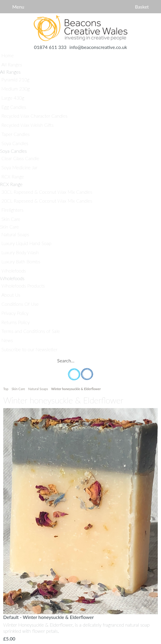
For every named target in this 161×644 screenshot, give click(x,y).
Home (80, 28)
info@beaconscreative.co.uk (98, 47)
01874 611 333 (50, 47)
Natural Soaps (38, 389)
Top (6, 389)
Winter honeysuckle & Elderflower (76, 389)
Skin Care (18, 389)
